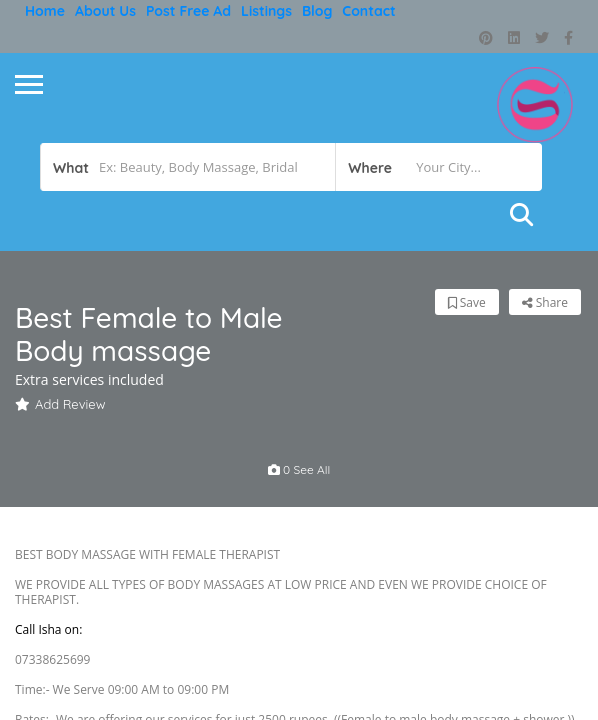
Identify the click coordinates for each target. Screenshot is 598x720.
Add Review (60, 404)
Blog (317, 11)
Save (467, 302)
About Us (105, 11)
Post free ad (188, 11)
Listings (266, 11)
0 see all (299, 469)
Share (545, 302)
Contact (368, 11)
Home (45, 11)
